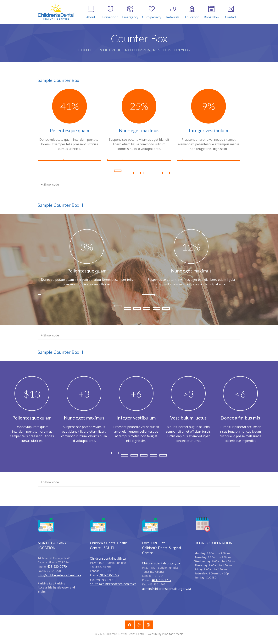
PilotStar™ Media (173, 634)
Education (192, 13)
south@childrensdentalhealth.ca (113, 584)
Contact (231, 13)
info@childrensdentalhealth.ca (59, 575)
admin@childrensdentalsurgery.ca (167, 589)
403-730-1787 (161, 580)
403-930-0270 (57, 567)
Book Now (211, 13)
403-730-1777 (109, 575)
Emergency (130, 13)
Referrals (173, 13)
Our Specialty (152, 13)
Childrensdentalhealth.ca (108, 558)
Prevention (110, 13)
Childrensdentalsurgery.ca (161, 563)
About (91, 13)
